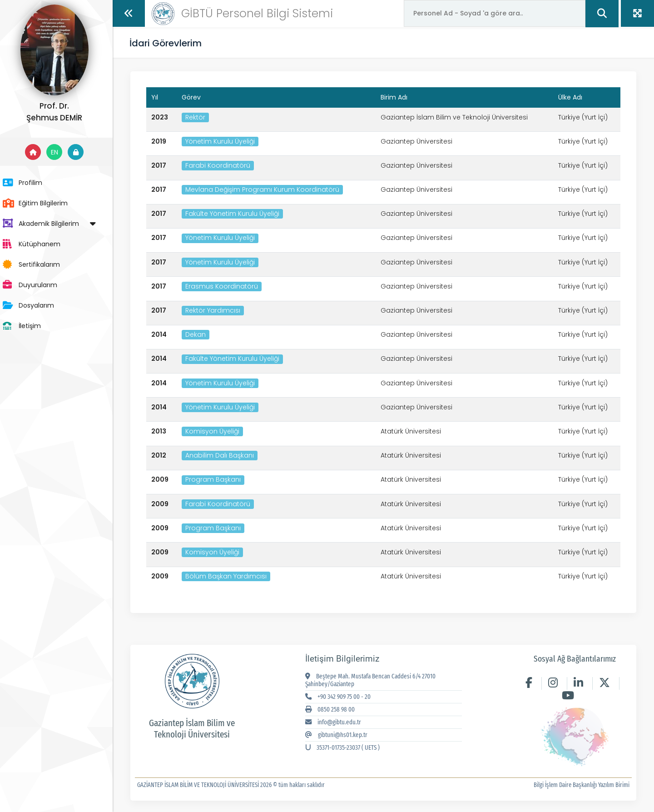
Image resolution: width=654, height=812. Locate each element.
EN (64, 152)
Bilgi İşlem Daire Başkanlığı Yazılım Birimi (581, 785)
